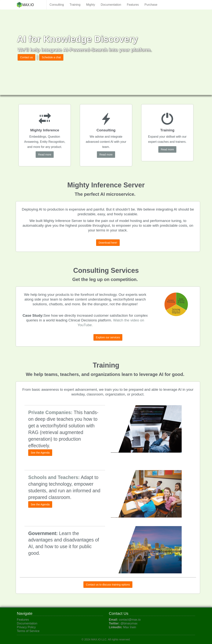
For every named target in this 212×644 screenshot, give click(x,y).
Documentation (111, 5)
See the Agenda (40, 453)
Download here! (108, 243)
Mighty (91, 5)
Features (133, 5)
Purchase (151, 5)
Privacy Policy (26, 627)
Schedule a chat (51, 57)
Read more (45, 155)
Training (75, 5)
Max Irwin (130, 627)
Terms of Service (28, 631)
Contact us (26, 57)
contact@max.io (130, 620)
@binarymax (129, 623)
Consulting (57, 5)
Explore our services (108, 337)
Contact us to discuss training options (108, 585)
